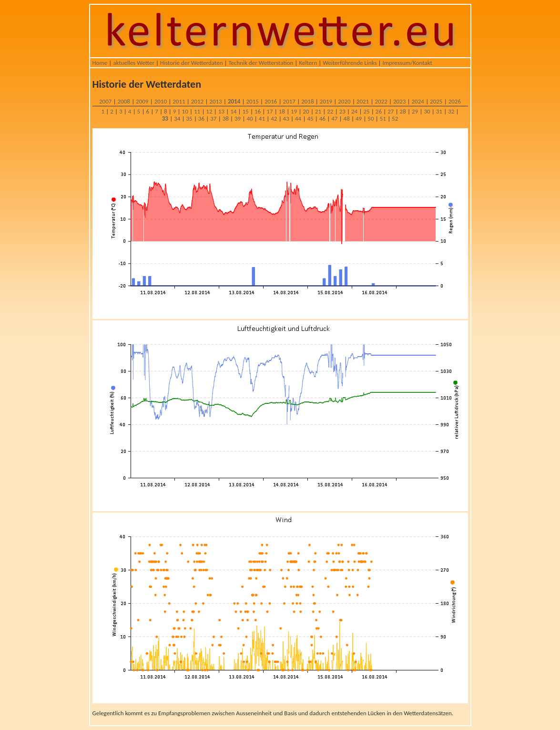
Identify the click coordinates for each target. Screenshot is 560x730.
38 (226, 118)
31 (439, 111)
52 (395, 118)
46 (322, 118)
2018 (307, 101)
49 (359, 118)
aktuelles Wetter (134, 63)
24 (354, 111)
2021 (363, 101)
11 (197, 111)
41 (262, 118)
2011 (179, 101)
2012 (197, 101)
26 (379, 111)
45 (310, 118)
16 (258, 111)
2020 (344, 101)
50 (371, 118)
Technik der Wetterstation (261, 63)
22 (330, 111)
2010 (161, 101)
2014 (234, 101)
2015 (252, 101)
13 (221, 111)
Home (100, 63)
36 (201, 118)
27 (391, 111)
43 (286, 118)
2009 (142, 101)
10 (185, 111)
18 (282, 111)
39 (238, 118)
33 (165, 118)
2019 (326, 101)
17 (270, 111)
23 (342, 111)
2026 (455, 101)
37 (213, 118)
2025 (436, 101)
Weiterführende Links (350, 63)
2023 (399, 101)
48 (347, 118)
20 (306, 111)
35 (189, 118)
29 (415, 111)
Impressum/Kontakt (407, 63)
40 (249, 118)
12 (209, 111)
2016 (271, 101)
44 (298, 118)
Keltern (308, 63)
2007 (105, 101)
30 (427, 111)
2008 (124, 101)
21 (318, 111)
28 (403, 111)
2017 (289, 101)
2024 (418, 101)
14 (233, 111)
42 (274, 118)
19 (294, 111)
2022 (381, 101)
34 (177, 118)
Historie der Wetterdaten (192, 63)
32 (451, 111)
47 (334, 118)
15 (246, 111)
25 (366, 111)
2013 (215, 101)
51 (383, 118)
